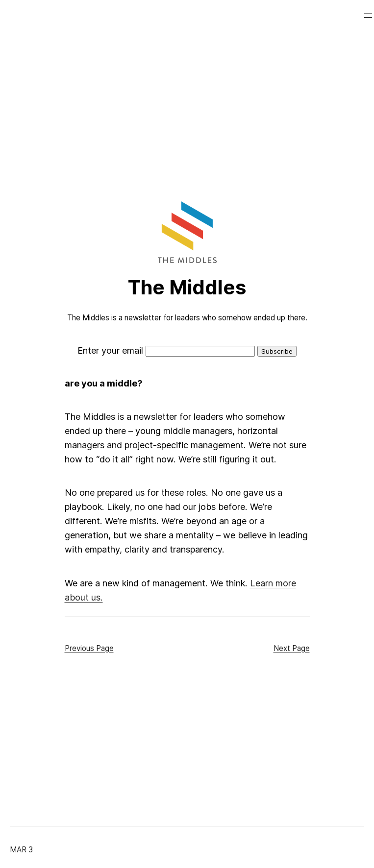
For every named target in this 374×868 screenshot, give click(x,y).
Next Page (292, 648)
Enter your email (110, 350)
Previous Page (89, 648)
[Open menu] (368, 16)
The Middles (187, 287)
